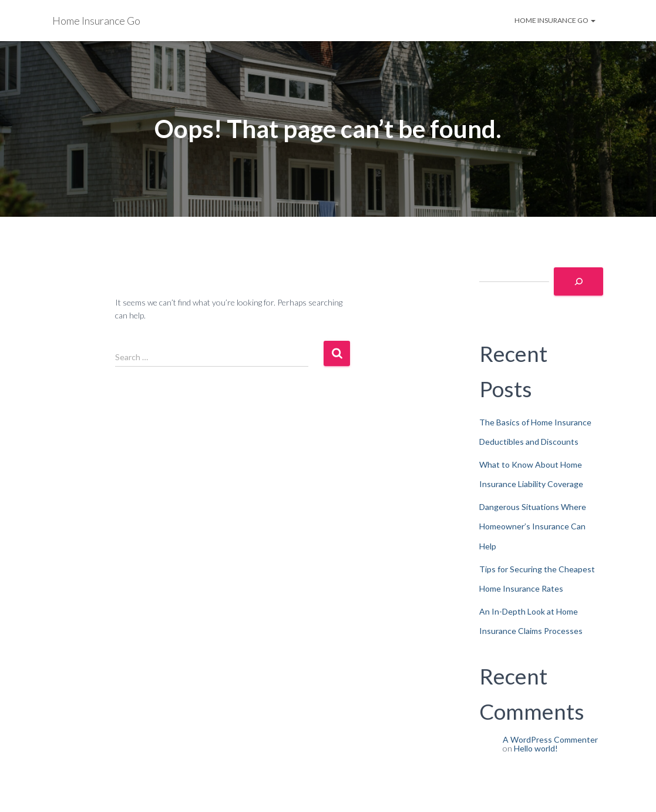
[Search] (578, 281)
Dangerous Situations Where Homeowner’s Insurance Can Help (533, 526)
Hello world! (536, 748)
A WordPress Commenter (550, 739)
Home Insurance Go (555, 20)
